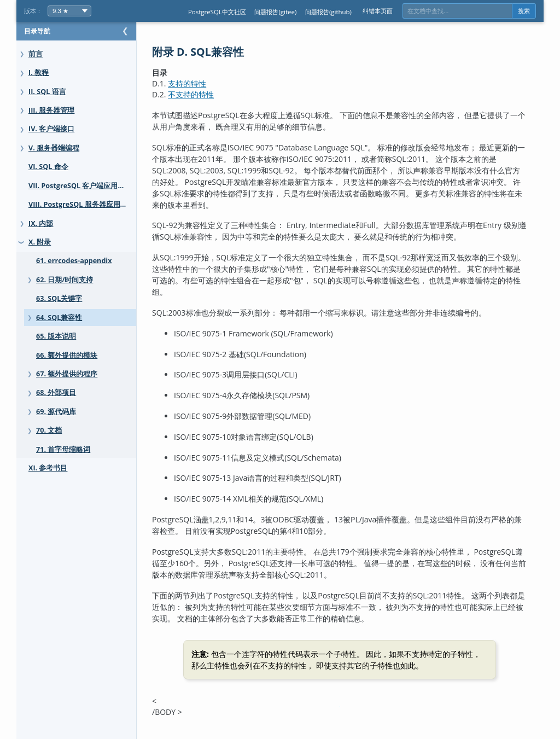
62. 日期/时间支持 (65, 280)
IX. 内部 (41, 223)
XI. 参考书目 (48, 468)
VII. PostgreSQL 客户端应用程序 (80, 186)
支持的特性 (209, 83)
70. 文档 (49, 430)
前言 (36, 54)
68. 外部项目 (56, 392)
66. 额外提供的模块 (67, 355)
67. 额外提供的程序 (67, 374)
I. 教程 (39, 72)
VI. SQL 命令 (48, 167)
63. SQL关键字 (59, 298)
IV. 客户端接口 (51, 129)
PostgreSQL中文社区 (217, 12)
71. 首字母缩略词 (63, 449)
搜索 (524, 11)
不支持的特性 (213, 94)
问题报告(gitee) (275, 12)
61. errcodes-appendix (74, 261)
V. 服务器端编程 (54, 148)
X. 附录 (40, 242)
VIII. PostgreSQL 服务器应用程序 (81, 204)
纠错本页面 (378, 11)
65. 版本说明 (56, 336)
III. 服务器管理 (51, 110)
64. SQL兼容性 (59, 318)
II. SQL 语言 (47, 92)
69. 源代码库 (56, 412)
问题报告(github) (328, 12)
